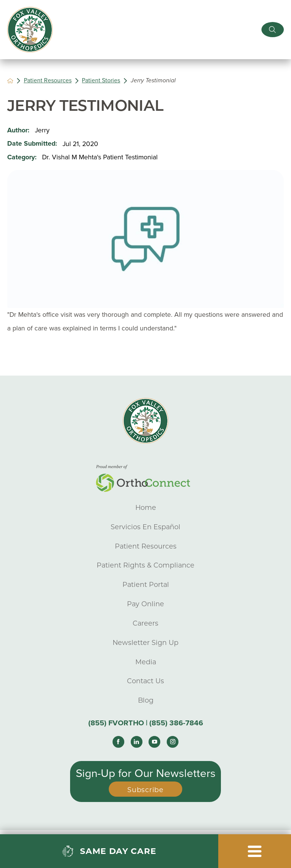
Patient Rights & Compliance (145, 565)
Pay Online (145, 604)
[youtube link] (154, 742)
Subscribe (145, 790)
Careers (145, 623)
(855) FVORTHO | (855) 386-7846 (146, 723)
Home (146, 507)
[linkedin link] (137, 742)
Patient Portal (146, 584)
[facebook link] (118, 742)
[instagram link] (173, 742)
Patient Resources (48, 81)
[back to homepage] (10, 81)
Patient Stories (101, 81)
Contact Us (145, 681)
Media (146, 662)
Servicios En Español (145, 527)
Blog (146, 700)
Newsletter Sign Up (145, 642)
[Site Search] (273, 30)
